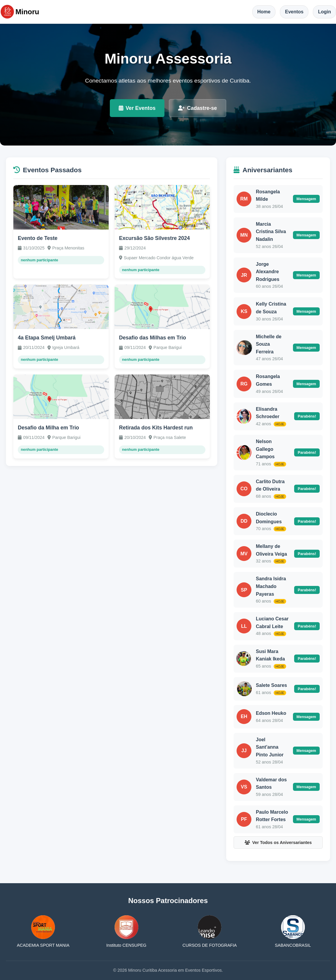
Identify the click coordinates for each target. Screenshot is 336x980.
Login (324, 12)
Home (264, 12)
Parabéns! (307, 416)
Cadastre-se (198, 108)
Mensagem (306, 199)
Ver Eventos (137, 108)
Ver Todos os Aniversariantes (278, 843)
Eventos (294, 12)
